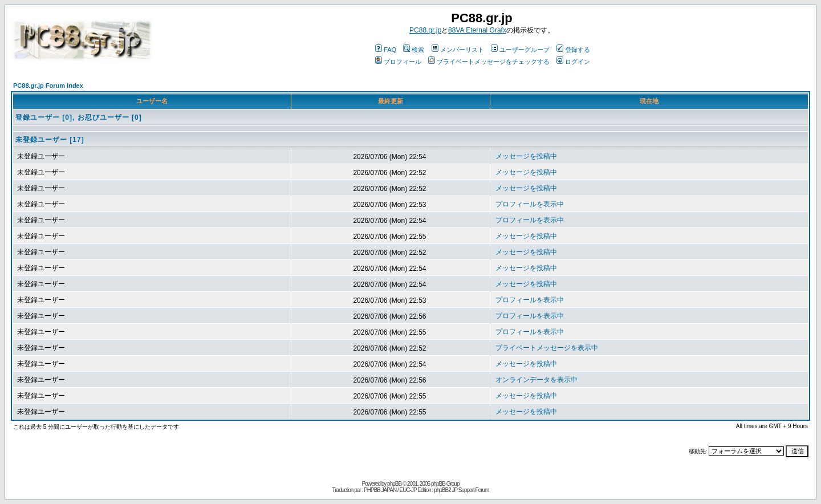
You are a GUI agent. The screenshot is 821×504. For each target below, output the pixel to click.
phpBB (394, 484)
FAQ (386, 50)
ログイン (573, 62)
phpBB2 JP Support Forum (461, 490)
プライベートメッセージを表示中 (547, 348)
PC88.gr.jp (425, 30)
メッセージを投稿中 (526, 156)
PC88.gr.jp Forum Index (48, 86)
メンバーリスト (458, 50)
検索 (414, 50)
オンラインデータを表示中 (537, 380)
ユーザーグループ (520, 50)
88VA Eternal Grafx (477, 30)
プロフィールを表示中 (530, 204)
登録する (573, 50)
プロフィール (398, 62)
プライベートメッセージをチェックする (489, 62)
